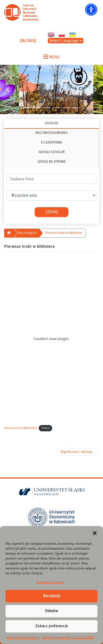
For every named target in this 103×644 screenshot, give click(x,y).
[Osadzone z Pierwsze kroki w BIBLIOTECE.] (51, 339)
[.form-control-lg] (51, 179)
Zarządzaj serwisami (50, 582)
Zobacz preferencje (52, 626)
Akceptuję (52, 596)
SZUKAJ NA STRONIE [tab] (52, 162)
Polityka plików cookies (23, 637)
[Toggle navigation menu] (51, 57)
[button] (95, 533)
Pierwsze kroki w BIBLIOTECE (20, 428)
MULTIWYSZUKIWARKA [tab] (51, 133)
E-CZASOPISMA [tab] (51, 142)
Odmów (52, 611)
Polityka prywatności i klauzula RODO (68, 637)
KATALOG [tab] (52, 123)
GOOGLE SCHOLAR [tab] (52, 152)
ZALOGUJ (28, 41)
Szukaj (52, 212)
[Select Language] (66, 41)
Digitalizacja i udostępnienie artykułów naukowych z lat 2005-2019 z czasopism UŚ (80, 452)
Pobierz (46, 428)
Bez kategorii (27, 233)
